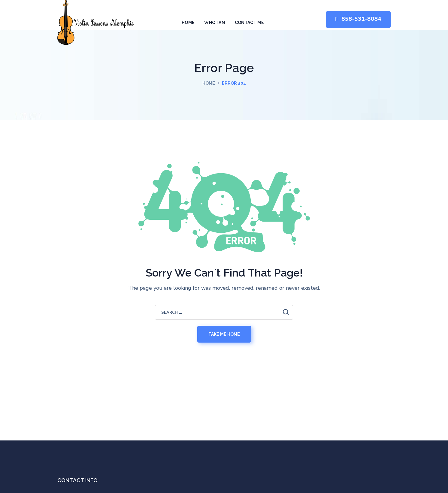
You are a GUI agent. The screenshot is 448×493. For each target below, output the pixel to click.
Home (209, 83)
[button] (358, 20)
